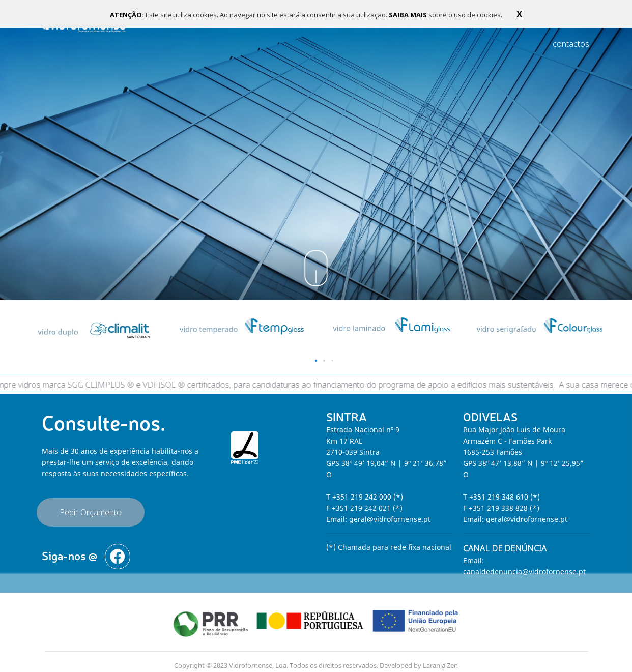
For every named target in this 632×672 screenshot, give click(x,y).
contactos (571, 44)
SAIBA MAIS (409, 15)
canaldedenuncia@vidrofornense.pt (524, 564)
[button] (316, 354)
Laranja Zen (440, 658)
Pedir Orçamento (91, 505)
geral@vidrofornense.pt (390, 512)
